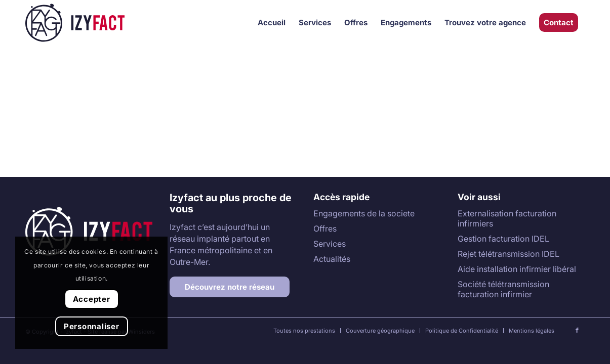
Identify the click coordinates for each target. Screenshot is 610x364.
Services (330, 244)
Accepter (92, 299)
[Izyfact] (75, 23)
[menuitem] (272, 23)
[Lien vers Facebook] (577, 330)
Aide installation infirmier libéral (517, 269)
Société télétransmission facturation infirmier (503, 289)
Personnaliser (92, 326)
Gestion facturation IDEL (503, 239)
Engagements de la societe (364, 213)
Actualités (332, 259)
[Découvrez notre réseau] (230, 287)
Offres (325, 229)
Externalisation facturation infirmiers (507, 218)
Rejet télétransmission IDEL (509, 254)
